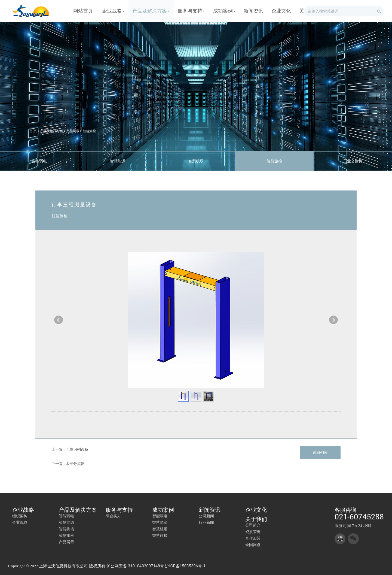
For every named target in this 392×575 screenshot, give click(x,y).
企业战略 (23, 510)
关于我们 (256, 519)
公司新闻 (206, 516)
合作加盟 (253, 538)
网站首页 (83, 11)
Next (333, 320)
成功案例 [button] (224, 11)
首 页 (33, 131)
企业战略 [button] (113, 11)
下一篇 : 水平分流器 (68, 464)
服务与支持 (119, 510)
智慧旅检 (89, 131)
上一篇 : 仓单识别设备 (70, 449)
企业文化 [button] (281, 11)
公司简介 (253, 525)
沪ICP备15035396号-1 (185, 566)
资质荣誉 (253, 532)
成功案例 (163, 510)
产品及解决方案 (51, 131)
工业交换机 (353, 161)
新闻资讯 (210, 510)
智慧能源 (118, 161)
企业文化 (256, 510)
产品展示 (73, 131)
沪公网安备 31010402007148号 (135, 566)
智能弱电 (39, 161)
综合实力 (113, 516)
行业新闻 (206, 522)
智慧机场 (196, 161)
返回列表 (320, 452)
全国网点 (253, 545)
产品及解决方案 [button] (151, 11)
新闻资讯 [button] (253, 11)
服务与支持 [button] (191, 11)
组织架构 (20, 516)
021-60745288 (359, 517)
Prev (59, 320)
